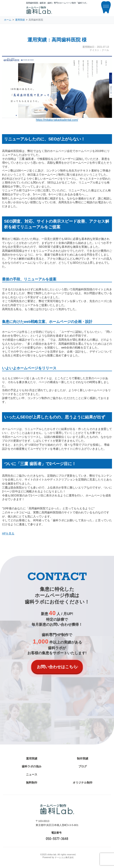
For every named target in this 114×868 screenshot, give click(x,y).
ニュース (32, 774)
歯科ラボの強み (32, 766)
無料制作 (32, 783)
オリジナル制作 (83, 783)
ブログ (83, 766)
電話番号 (56, 833)
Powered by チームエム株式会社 (58, 857)
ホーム (8, 20)
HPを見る (8, 533)
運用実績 (20, 20)
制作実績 (83, 758)
